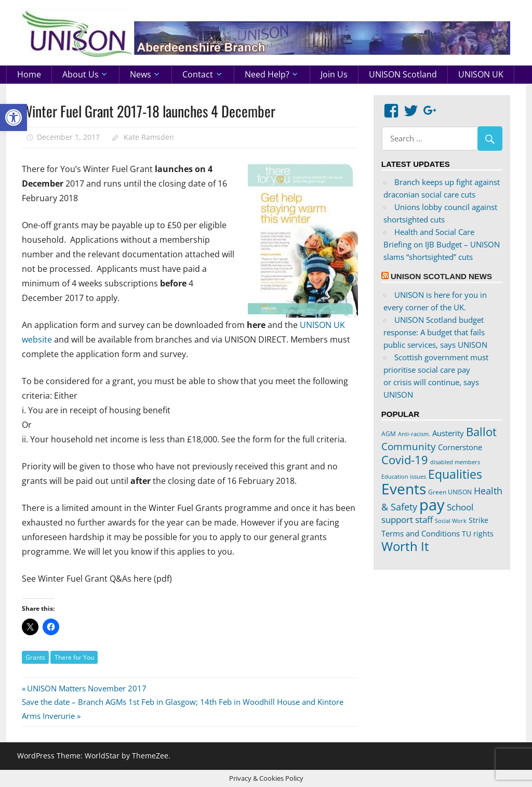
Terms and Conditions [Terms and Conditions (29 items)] (421, 533)
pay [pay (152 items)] (432, 505)
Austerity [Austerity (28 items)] (448, 433)
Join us (334, 74)
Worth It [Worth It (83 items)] (405, 546)
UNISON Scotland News (441, 276)
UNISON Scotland (403, 74)
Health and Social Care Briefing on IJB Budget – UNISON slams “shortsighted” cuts (442, 244)
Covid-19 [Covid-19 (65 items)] (405, 460)
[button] (14, 117)
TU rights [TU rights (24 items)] (478, 534)
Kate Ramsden (149, 137)
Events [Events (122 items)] (404, 489)
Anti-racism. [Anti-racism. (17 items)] (414, 434)
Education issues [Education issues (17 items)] (404, 477)
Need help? (267, 74)
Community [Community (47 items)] (409, 446)
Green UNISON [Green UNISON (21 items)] (450, 492)
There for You (74, 657)
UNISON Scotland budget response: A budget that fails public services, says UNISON (435, 332)
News (141, 74)
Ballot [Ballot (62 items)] (481, 432)
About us (81, 74)
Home (29, 74)
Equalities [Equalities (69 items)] (455, 474)
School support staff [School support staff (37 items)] (427, 513)
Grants (35, 657)
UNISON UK (481, 74)
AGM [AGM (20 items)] (389, 434)
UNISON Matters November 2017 (87, 688)
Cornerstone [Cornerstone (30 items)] (460, 447)
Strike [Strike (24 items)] (478, 520)
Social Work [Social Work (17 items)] (451, 521)
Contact (198, 74)
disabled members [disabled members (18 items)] (455, 462)
